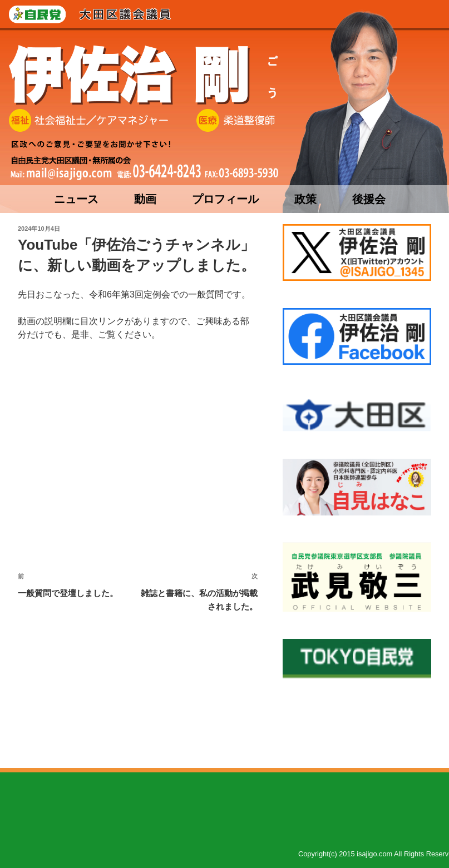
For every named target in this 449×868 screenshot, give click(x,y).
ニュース (76, 199)
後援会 (369, 199)
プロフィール (225, 199)
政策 (305, 199)
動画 (145, 199)
